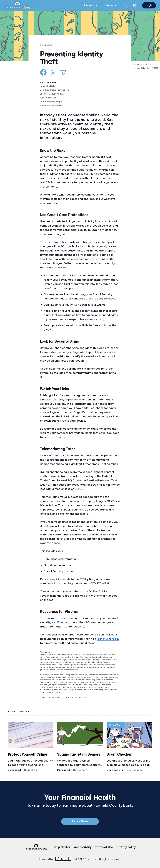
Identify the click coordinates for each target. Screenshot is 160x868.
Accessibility (83, 847)
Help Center (62, 847)
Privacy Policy (126, 847)
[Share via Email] (63, 73)
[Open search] (125, 5)
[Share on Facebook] (43, 72)
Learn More (80, 821)
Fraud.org (63, 622)
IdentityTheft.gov (108, 639)
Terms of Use (104, 847)
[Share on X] (53, 73)
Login (149, 5)
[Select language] (135, 5)
